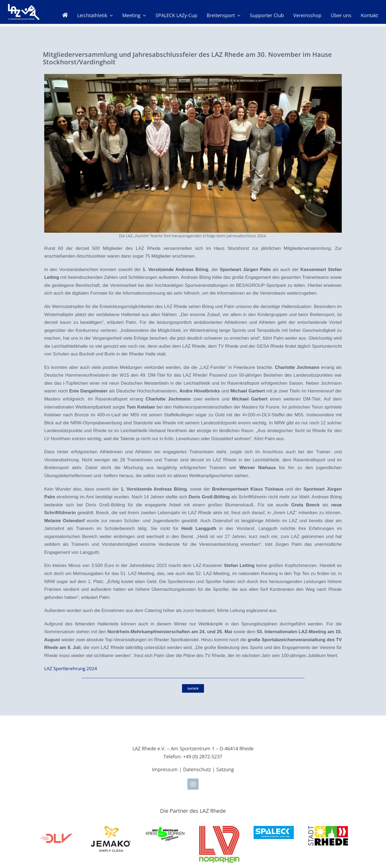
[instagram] (193, 784)
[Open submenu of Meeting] (143, 15)
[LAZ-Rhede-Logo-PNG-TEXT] (24, 7)
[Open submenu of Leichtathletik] (110, 15)
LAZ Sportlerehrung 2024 (71, 668)
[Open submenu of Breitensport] (238, 15)
